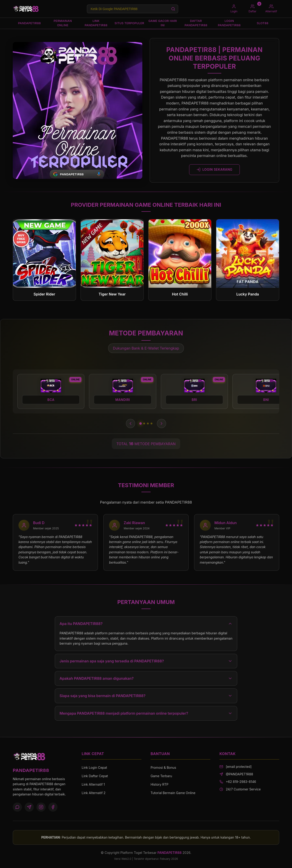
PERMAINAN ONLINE (63, 23)
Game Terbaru (161, 776)
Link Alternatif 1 (93, 785)
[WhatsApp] (17, 807)
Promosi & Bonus (163, 768)
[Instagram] (41, 807)
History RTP (159, 785)
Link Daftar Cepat (95, 776)
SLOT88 (263, 23)
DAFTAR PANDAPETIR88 (196, 23)
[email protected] (239, 767)
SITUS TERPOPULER (129, 23)
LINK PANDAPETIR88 (96, 23)
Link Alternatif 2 (94, 793)
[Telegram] (29, 807)
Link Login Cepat (94, 768)
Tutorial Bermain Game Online (173, 793)
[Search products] (132, 9)
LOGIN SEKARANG (214, 170)
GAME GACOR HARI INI (163, 23)
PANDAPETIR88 (29, 23)
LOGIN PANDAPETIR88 (229, 23)
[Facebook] (53, 807)
